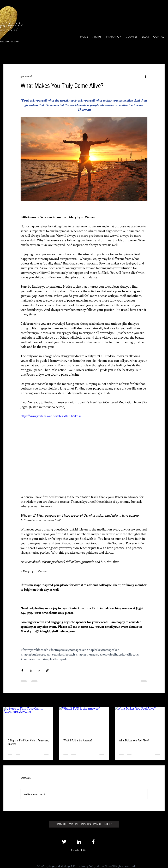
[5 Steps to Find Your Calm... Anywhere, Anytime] (28, 721)
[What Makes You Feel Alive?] (140, 721)
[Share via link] (47, 671)
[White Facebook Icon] (93, 842)
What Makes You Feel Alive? (134, 740)
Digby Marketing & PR (63, 866)
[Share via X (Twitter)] (31, 671)
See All (161, 700)
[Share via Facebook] (22, 671)
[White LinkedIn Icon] (79, 842)
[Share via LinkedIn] (39, 671)
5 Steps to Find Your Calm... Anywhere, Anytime (28, 742)
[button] (160, 54)
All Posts (8, 53)
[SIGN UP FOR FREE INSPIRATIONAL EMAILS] (84, 824)
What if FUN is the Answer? (78, 740)
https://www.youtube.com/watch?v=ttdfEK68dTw (51, 416)
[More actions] (145, 76)
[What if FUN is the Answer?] (84, 721)
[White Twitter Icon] (64, 842)
